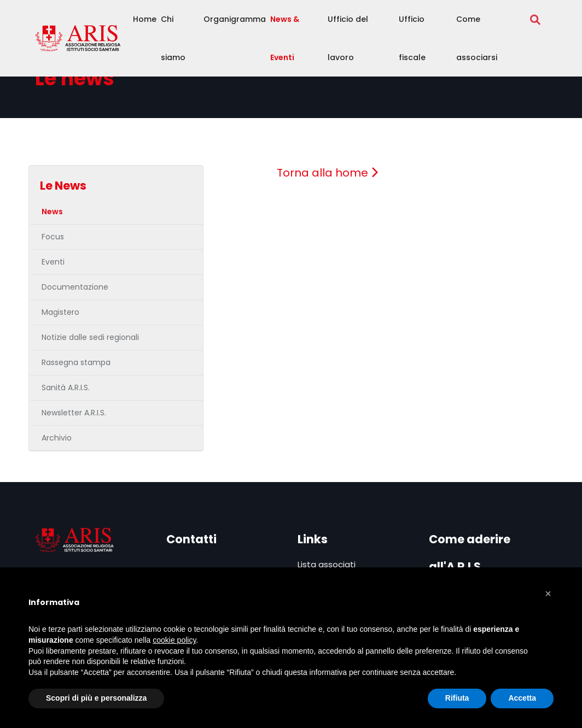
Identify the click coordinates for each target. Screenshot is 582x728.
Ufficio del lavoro (348, 38)
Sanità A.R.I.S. (66, 388)
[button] (548, 594)
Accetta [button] (522, 698)
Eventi (53, 262)
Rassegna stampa (76, 362)
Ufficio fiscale (412, 38)
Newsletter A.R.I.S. (74, 413)
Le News (63, 186)
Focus (53, 237)
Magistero (60, 312)
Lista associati (327, 564)
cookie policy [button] (174, 640)
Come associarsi (477, 38)
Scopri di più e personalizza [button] (96, 698)
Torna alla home (327, 173)
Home (145, 19)
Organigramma (235, 19)
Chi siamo (173, 38)
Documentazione (75, 287)
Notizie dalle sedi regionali (90, 337)
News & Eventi (285, 38)
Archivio (57, 438)
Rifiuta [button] (457, 698)
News (52, 212)
